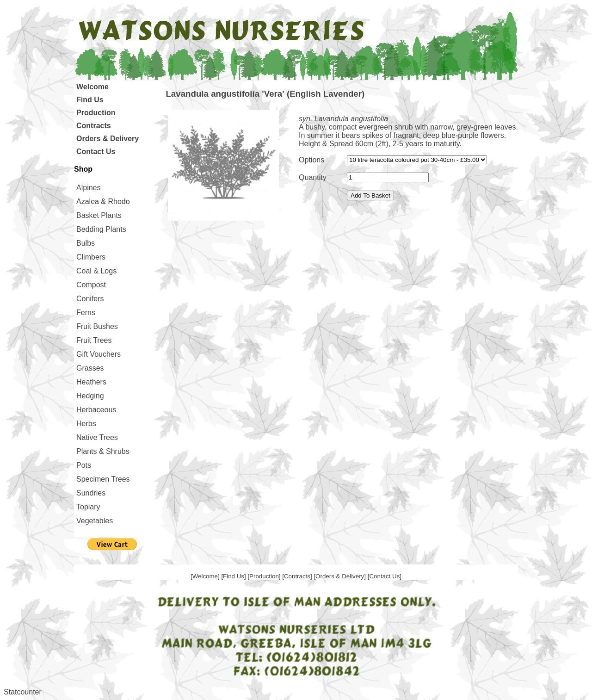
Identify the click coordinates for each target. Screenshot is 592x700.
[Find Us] (234, 576)
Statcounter (23, 692)
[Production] (265, 576)
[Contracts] (298, 576)
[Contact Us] (385, 576)
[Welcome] (206, 576)
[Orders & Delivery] (340, 576)
